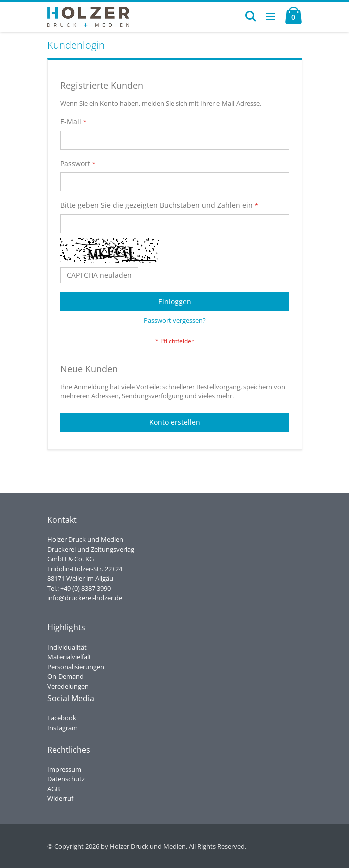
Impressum (64, 769)
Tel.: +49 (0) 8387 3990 (79, 588)
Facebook (62, 718)
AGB (53, 789)
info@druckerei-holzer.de (85, 598)
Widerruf (60, 798)
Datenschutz (66, 779)
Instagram (62, 728)
